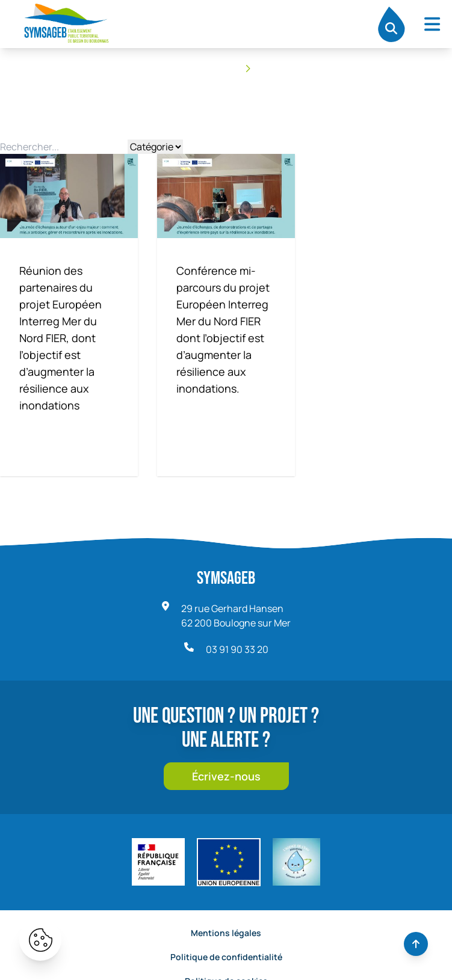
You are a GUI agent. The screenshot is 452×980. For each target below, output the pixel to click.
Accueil (216, 68)
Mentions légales (226, 933)
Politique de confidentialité (226, 957)
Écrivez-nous (226, 776)
